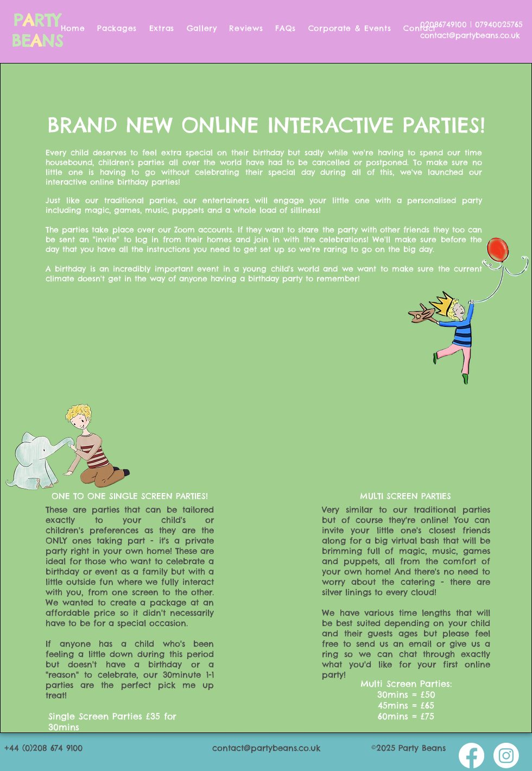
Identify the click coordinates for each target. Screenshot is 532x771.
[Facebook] (471, 756)
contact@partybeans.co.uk (470, 35)
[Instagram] (506, 756)
